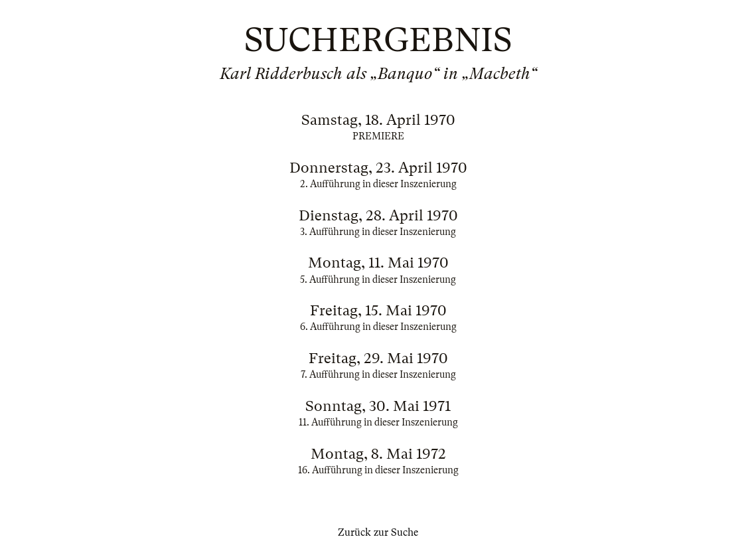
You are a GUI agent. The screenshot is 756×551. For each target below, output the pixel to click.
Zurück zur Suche (378, 532)
